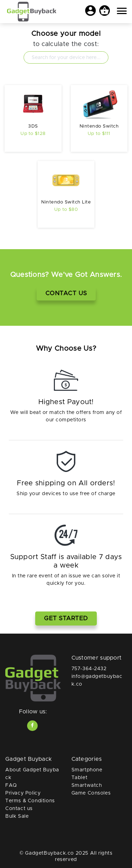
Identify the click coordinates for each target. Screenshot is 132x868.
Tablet (80, 778)
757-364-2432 (89, 669)
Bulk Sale (17, 816)
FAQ (11, 785)
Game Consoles (91, 793)
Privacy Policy (23, 793)
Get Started (66, 618)
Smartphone (87, 770)
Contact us (19, 809)
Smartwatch (87, 785)
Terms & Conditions (30, 801)
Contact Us (66, 293)
